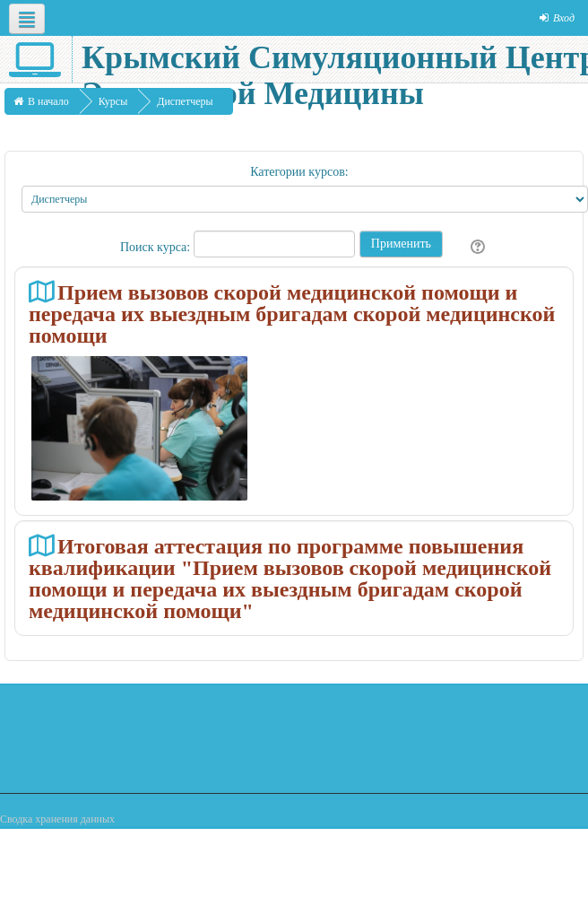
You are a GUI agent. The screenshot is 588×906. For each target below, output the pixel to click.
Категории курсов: (299, 172)
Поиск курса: (157, 247)
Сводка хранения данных (57, 819)
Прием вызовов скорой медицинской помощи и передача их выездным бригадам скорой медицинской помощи (292, 314)
